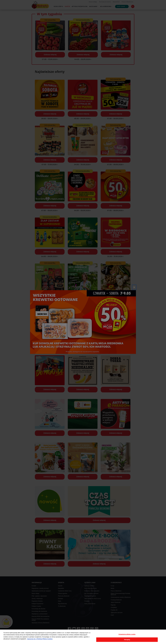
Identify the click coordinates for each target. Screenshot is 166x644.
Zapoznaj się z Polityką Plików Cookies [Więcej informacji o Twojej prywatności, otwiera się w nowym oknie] (40, 639)
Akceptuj (127, 640)
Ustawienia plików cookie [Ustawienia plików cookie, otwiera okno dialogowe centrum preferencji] (127, 634)
